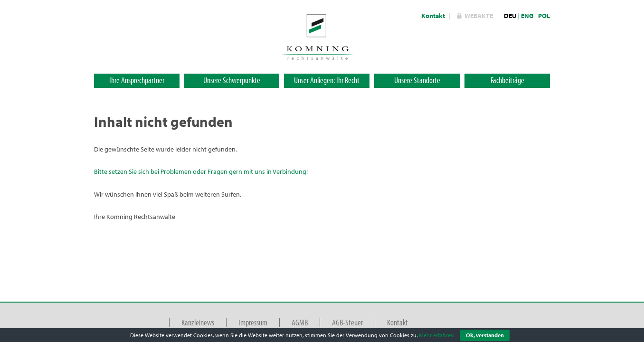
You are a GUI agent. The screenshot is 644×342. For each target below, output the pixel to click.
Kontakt (433, 16)
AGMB (300, 322)
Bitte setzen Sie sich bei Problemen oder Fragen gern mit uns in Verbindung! (201, 171)
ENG (527, 16)
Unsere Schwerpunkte (232, 80)
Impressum (253, 322)
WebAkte (479, 16)
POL (544, 16)
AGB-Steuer (347, 322)
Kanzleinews (198, 322)
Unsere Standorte (417, 80)
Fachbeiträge (507, 80)
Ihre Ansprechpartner (137, 80)
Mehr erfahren (436, 335)
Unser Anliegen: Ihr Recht (327, 80)
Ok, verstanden (485, 335)
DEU (510, 16)
